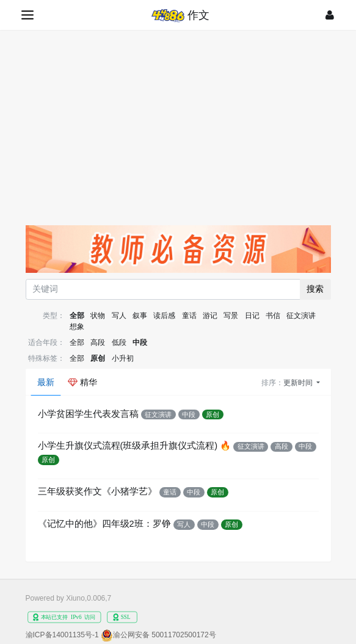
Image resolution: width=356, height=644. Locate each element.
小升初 (123, 358)
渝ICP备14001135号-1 (62, 635)
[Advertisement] (178, 121)
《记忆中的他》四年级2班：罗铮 (104, 524)
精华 (82, 382)
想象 (77, 327)
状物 (98, 316)
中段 (140, 342)
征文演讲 (301, 316)
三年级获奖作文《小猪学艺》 (97, 491)
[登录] (330, 15)
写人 (119, 316)
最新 (46, 382)
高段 (98, 342)
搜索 (315, 289)
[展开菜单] (28, 15)
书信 (273, 316)
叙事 (140, 316)
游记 (210, 316)
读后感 (164, 316)
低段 (119, 342)
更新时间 (299, 383)
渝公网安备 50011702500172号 (165, 635)
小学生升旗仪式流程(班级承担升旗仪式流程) (128, 446)
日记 (252, 316)
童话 (189, 316)
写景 (231, 316)
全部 (77, 316)
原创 (98, 358)
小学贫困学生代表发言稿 (88, 414)
